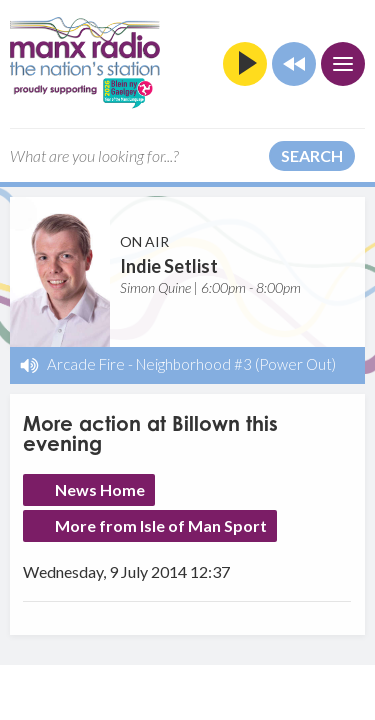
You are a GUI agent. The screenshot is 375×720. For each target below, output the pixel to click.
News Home (100, 489)
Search (312, 155)
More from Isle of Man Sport (161, 525)
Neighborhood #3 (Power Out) (236, 364)
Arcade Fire (86, 364)
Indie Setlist (169, 266)
